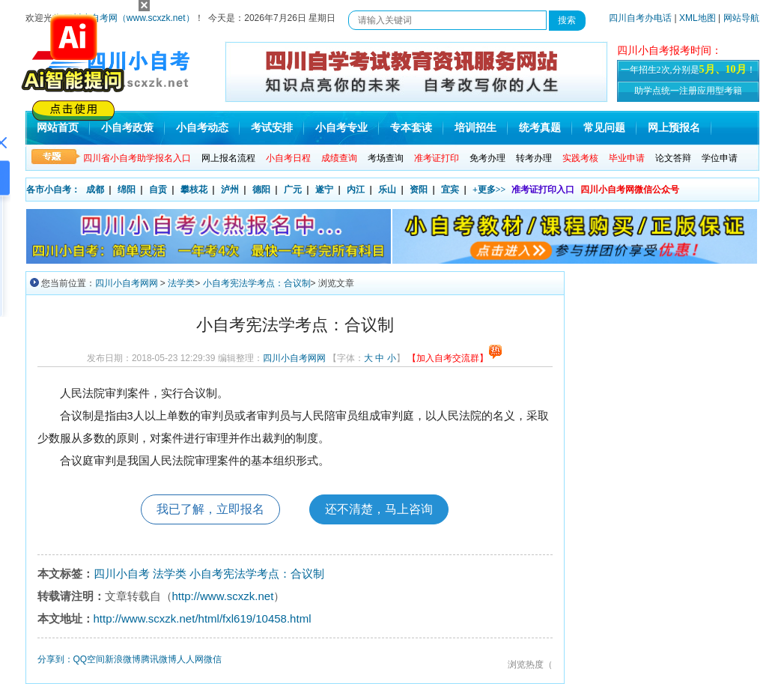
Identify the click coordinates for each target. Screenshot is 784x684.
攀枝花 (194, 190)
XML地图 (698, 18)
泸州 (230, 190)
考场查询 (386, 158)
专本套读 (411, 128)
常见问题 (604, 128)
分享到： (55, 659)
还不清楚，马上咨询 (379, 509)
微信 (213, 659)
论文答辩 (673, 158)
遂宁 (324, 190)
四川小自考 (122, 573)
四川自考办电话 (640, 18)
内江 (356, 190)
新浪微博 (123, 659)
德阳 (261, 190)
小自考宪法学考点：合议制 (257, 283)
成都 (95, 190)
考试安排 (272, 128)
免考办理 (487, 158)
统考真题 (540, 128)
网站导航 (741, 18)
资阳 (419, 190)
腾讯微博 (159, 659)
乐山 (387, 190)
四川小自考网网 (127, 283)
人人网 (190, 659)
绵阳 (127, 190)
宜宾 (450, 190)
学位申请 (720, 158)
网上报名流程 (228, 158)
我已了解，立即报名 (210, 509)
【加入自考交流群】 (455, 358)
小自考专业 (341, 128)
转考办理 (534, 158)
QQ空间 (89, 659)
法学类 (181, 283)
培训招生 (475, 128)
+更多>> (489, 190)
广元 (293, 190)
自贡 (158, 190)
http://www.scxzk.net (223, 596)
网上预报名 (674, 128)
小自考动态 (202, 128)
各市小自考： (53, 190)
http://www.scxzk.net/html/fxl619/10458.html (203, 618)
